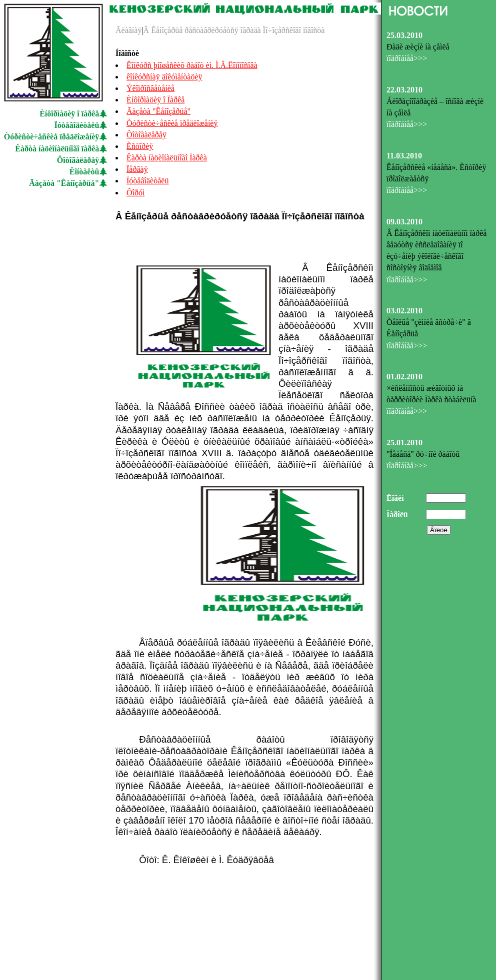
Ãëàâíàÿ (128, 30)
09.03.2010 (404, 222)
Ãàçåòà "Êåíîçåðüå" (64, 183)
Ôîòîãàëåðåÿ (78, 160)
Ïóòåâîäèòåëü (77, 125)
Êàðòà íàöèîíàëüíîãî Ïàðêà (167, 158)
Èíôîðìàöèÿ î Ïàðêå (155, 100)
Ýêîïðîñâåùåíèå (150, 88)
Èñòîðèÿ (140, 146)
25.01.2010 (404, 443)
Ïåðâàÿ (137, 169)
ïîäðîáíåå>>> (407, 58)
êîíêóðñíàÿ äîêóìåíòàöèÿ (164, 77)
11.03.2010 (404, 156)
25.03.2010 (404, 35)
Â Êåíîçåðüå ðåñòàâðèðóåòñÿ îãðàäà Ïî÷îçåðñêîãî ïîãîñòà (234, 30)
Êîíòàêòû (84, 172)
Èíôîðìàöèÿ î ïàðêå (69, 114)
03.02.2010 (404, 311)
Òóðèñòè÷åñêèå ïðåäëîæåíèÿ (52, 137)
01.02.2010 (404, 377)
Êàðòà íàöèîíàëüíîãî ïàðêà (57, 149)
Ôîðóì (135, 193)
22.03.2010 (404, 90)
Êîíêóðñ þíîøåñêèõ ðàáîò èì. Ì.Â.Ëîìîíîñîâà (192, 65)
